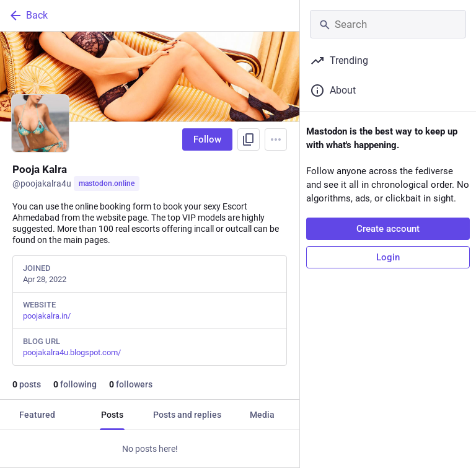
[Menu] (276, 139)
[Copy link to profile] (249, 139)
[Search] (388, 24)
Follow (207, 139)
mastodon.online (107, 183)
